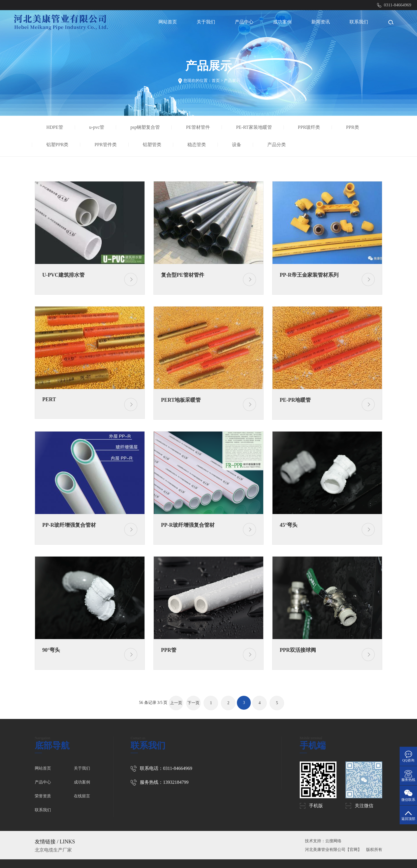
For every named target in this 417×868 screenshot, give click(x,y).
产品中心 (244, 22)
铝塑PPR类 (58, 145)
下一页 (193, 703)
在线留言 (82, 796)
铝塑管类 (153, 145)
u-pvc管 (97, 127)
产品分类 (277, 145)
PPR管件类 (107, 145)
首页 (216, 81)
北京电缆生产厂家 (53, 850)
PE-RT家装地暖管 (255, 127)
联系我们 (359, 22)
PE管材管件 (199, 127)
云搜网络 (333, 841)
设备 (237, 145)
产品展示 (232, 81)
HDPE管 (56, 127)
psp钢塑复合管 (146, 127)
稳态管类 (197, 145)
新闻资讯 (321, 22)
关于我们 (206, 22)
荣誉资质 (43, 796)
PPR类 (353, 127)
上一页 (176, 703)
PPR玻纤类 (310, 127)
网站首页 (168, 22)
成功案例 (282, 22)
